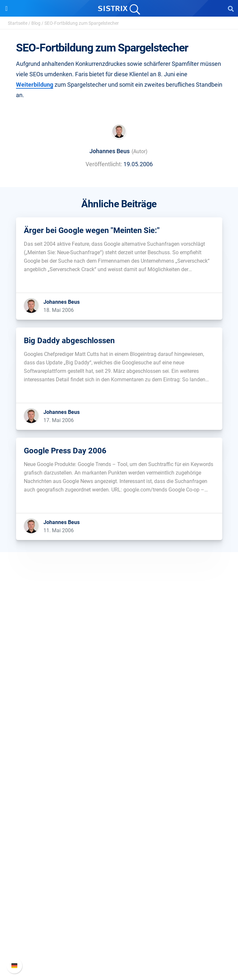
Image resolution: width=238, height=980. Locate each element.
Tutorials (119, 856)
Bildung (119, 686)
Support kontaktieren (119, 941)
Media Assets (119, 877)
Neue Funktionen (119, 920)
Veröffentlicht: (104, 164)
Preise (119, 739)
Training (119, 814)
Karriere (119, 675)
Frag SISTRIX (119, 804)
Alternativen (119, 866)
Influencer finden (119, 771)
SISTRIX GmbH (119, 652)
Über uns (119, 665)
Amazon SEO (119, 760)
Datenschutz (119, 696)
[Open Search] (231, 8)
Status (119, 951)
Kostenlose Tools (119, 845)
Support (119, 897)
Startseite (18, 23)
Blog (36, 23)
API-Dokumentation (119, 930)
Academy (119, 824)
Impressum (119, 706)
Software (119, 727)
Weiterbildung (35, 85)
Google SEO (119, 750)
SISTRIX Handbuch (119, 909)
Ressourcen (119, 791)
